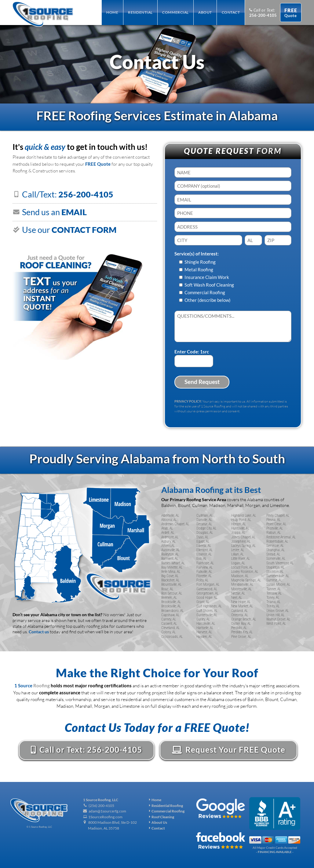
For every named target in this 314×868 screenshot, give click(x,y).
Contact (157, 828)
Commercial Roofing (167, 811)
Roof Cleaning (162, 817)
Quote (291, 13)
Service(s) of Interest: (197, 254)
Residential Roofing (166, 806)
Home (155, 800)
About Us (158, 822)
